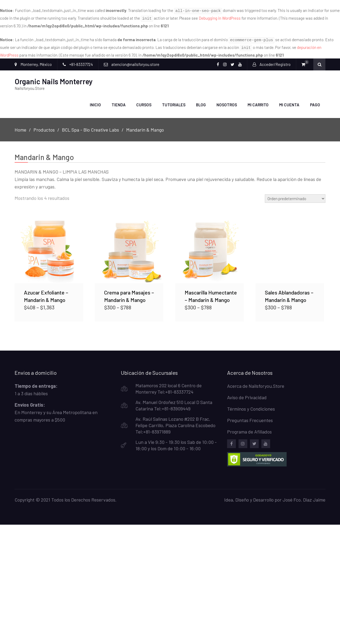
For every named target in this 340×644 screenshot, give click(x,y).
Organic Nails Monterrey (54, 78)
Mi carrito (258, 102)
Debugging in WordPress (220, 17)
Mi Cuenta (289, 102)
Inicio (95, 102)
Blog (201, 102)
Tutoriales (174, 102)
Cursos (144, 102)
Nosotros (227, 102)
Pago (315, 102)
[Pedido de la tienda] (295, 195)
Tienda (119, 102)
